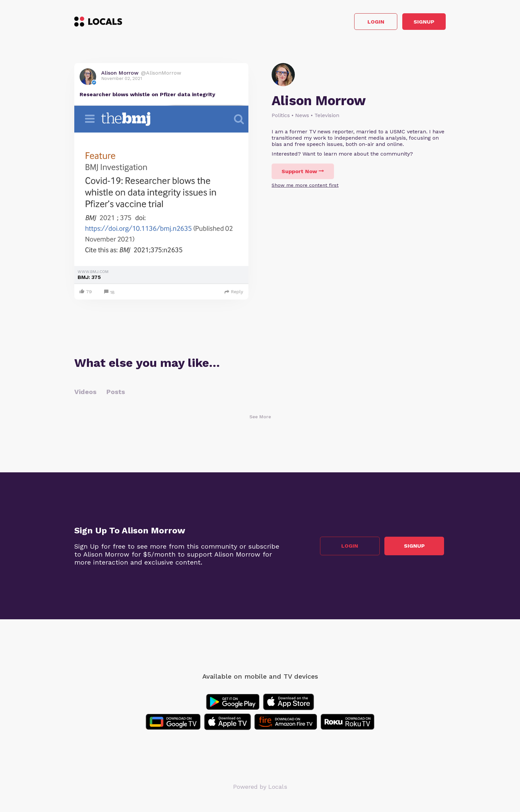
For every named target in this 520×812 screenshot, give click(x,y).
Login (351, 23)
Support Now (303, 173)
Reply (234, 294)
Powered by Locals (260, 789)
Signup (416, 23)
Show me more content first (305, 187)
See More (260, 419)
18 (109, 294)
